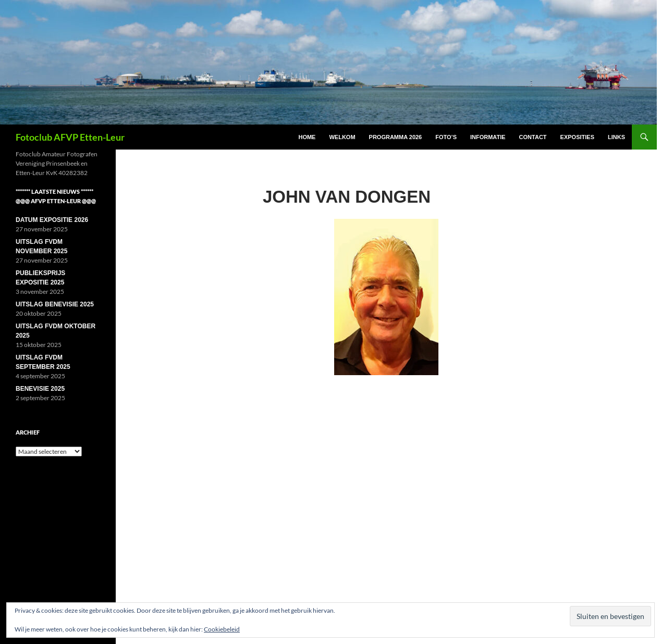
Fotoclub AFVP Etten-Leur (70, 137)
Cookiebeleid (222, 629)
